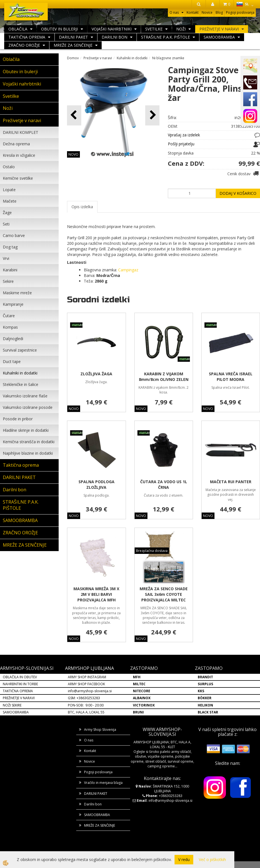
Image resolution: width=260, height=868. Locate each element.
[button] (152, 115)
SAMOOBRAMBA (219, 37)
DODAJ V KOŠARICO (238, 193)
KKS (201, 691)
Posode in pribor (18, 419)
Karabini (10, 270)
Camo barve (14, 235)
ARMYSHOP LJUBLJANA (90, 668)
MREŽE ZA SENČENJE (73, 45)
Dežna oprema (16, 144)
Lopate (9, 190)
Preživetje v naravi (219, 29)
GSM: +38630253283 (84, 698)
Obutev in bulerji (59, 29)
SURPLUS (205, 684)
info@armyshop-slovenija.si (90, 691)
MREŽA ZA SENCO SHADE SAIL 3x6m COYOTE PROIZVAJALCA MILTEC (164, 594)
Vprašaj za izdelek (184, 135)
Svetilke (154, 29)
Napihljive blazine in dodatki (28, 453)
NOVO (73, 154)
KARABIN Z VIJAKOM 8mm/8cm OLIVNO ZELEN (164, 377)
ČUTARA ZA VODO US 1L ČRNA (164, 484)
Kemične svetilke (18, 178)
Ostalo (9, 167)
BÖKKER (205, 698)
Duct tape (12, 361)
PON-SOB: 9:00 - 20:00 (86, 705)
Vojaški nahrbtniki (112, 29)
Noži (181, 29)
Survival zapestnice (20, 350)
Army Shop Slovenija (100, 730)
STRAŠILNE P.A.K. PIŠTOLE (165, 37)
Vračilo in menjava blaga (103, 783)
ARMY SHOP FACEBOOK (86, 684)
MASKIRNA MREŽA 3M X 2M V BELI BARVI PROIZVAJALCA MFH (96, 594)
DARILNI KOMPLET (21, 132)
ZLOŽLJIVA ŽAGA (96, 374)
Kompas (10, 327)
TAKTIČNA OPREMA (18, 691)
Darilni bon (115, 37)
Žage (7, 213)
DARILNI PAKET (73, 37)
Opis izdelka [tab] (82, 207)
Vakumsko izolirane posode (28, 407)
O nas (174, 12)
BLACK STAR (208, 712)
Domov (73, 58)
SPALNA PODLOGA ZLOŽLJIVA (96, 484)
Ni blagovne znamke (168, 58)
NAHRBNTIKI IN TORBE (20, 684)
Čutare (9, 316)
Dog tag (10, 247)
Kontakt (193, 12)
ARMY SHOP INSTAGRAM (87, 677)
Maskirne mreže (17, 293)
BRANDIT (205, 677)
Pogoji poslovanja (240, 12)
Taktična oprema (27, 37)
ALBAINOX (142, 698)
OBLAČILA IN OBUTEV (20, 677)
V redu (184, 859)
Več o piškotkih (212, 859)
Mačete (10, 201)
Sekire (8, 281)
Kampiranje (13, 304)
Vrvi (6, 258)
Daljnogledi (13, 339)
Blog (219, 12)
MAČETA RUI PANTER (231, 482)
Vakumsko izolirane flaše (25, 396)
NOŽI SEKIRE (12, 705)
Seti (6, 224)
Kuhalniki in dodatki (20, 373)
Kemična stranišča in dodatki (29, 442)
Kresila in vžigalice (19, 155)
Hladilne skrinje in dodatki (26, 430)
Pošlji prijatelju (181, 144)
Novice (207, 12)
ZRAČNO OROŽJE (24, 45)
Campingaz (128, 270)
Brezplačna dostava (152, 551)
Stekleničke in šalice (21, 384)
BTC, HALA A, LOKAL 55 (86, 712)
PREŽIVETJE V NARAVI (19, 698)
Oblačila (18, 29)
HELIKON (205, 705)
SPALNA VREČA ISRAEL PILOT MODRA (231, 377)
